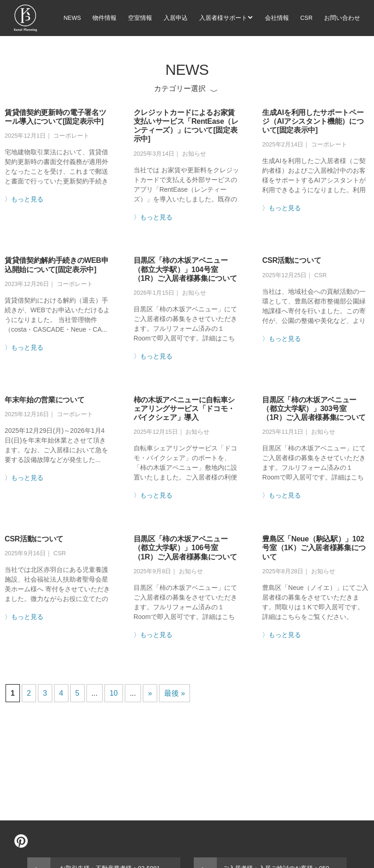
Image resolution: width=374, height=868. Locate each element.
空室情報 (140, 18)
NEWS (73, 18)
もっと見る (27, 199)
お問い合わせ (342, 18)
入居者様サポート (223, 18)
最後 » (175, 693)
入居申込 (176, 18)
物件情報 (104, 18)
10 (114, 693)
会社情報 (277, 18)
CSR (307, 18)
